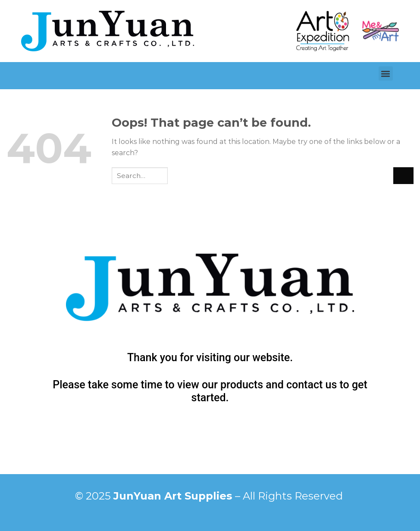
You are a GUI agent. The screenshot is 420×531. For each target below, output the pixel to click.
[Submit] (403, 176)
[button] (386, 73)
